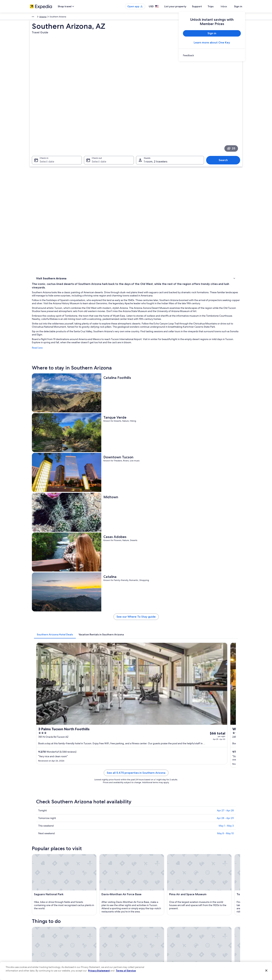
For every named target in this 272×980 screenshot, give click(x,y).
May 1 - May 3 (226, 504)
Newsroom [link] (35, 932)
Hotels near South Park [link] (150, 757)
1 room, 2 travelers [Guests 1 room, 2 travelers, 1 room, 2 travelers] (156, 125)
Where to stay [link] (44, 167)
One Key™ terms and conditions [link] (155, 927)
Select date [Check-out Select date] (98, 125)
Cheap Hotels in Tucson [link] (53, 764)
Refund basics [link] (201, 927)
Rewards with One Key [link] (96, 949)
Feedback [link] (35, 955)
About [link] (33, 910)
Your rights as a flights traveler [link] (209, 944)
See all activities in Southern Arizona (162, 709)
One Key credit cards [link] (95, 955)
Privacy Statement (99, 971)
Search (225, 123)
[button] (136, 727)
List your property (182, 6)
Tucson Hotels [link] (48, 750)
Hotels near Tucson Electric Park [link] (155, 750)
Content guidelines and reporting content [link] (160, 949)
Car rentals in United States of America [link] (103, 938)
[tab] (107, 363)
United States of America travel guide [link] (103, 910)
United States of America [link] (59, 17)
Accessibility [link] (145, 938)
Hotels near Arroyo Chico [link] (54, 777)
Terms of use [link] (146, 921)
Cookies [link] (143, 915)
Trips (217, 6)
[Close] (266, 971)
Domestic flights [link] (92, 932)
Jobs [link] (32, 915)
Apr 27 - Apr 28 (225, 489)
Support (203, 6)
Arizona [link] (78, 17)
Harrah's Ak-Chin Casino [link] (150, 810)
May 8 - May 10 (225, 512)
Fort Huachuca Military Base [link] (51, 823)
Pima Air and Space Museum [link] (153, 823)
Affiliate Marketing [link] (39, 949)
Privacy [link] (143, 910)
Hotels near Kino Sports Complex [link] (59, 757)
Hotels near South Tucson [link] (54, 771)
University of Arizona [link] (47, 803)
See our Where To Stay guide (162, 347)
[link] (212, 55)
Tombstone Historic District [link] (50, 830)
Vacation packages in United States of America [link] (107, 927)
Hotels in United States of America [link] (101, 915)
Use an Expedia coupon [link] (206, 932)
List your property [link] (38, 921)
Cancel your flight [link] (203, 921)
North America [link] (37, 17)
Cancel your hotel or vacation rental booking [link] (216, 915)
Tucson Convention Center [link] (152, 816)
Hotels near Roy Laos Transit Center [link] (156, 777)
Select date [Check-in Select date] (45, 125)
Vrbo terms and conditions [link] (152, 932)
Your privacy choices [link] (149, 944)
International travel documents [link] (209, 938)
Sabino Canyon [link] (145, 830)
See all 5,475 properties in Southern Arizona (162, 456)
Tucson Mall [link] (42, 816)
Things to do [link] (43, 172)
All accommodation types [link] (97, 944)
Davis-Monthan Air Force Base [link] (52, 810)
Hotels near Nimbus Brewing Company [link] (158, 771)
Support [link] (198, 910)
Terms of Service (126, 971)
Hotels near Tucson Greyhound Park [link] (157, 764)
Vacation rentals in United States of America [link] (106, 921)
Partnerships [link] (36, 927)
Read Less (89, 215)
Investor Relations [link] (38, 938)
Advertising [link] (35, 944)
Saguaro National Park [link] (149, 803)
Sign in (238, 6)
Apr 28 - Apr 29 (225, 497)
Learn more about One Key (212, 42)
